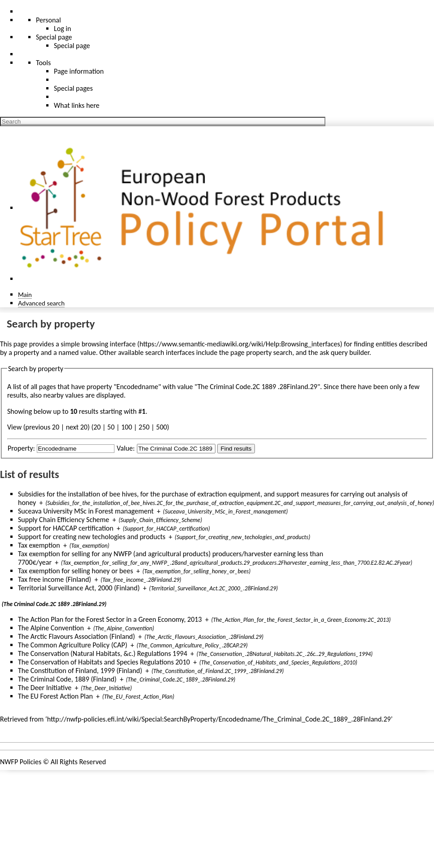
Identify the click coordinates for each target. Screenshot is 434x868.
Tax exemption (39, 545)
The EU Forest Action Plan (55, 696)
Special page (72, 46)
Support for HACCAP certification (66, 528)
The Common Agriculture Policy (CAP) (72, 645)
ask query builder (344, 352)
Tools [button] (43, 63)
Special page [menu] (54, 37)
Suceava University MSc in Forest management (86, 511)
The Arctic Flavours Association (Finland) (77, 636)
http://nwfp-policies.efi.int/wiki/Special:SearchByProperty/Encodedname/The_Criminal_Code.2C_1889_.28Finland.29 (219, 719)
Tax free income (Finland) (55, 579)
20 (97, 427)
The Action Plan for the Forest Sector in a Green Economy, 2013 (110, 619)
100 (127, 427)
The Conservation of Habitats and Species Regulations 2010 (104, 662)
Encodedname (138, 387)
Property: (21, 448)
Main (25, 294)
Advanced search (41, 303)
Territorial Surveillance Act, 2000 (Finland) (79, 588)
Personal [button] (48, 20)
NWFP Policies (21, 762)
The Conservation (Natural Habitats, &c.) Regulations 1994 (103, 653)
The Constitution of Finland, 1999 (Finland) (80, 671)
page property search (261, 352)
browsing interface (109, 344)
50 (111, 427)
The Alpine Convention (51, 628)
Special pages (73, 88)
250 (144, 427)
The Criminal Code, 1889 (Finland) (67, 679)
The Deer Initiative (45, 688)
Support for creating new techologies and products (92, 537)
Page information (79, 71)
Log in (62, 29)
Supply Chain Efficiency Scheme (64, 520)
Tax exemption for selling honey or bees (75, 571)
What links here (77, 105)
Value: (126, 448)
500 (162, 427)
